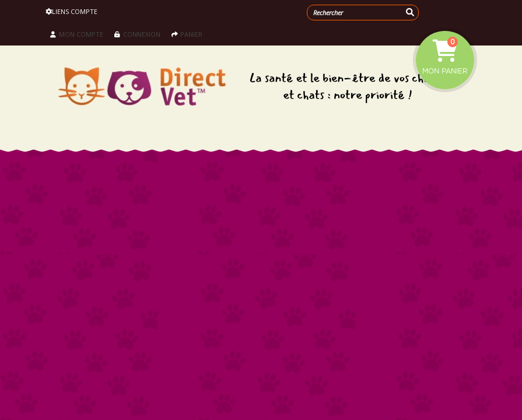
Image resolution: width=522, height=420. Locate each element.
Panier (187, 34)
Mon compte (77, 34)
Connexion (137, 34)
